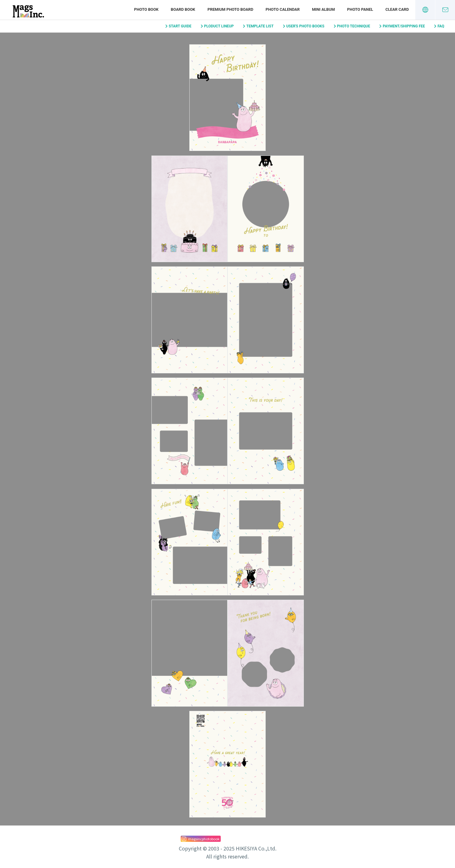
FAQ (441, 26)
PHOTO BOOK (146, 9)
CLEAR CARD (397, 9)
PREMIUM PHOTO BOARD (230, 9)
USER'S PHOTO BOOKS (305, 26)
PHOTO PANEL (360, 9)
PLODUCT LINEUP (219, 26)
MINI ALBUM (323, 9)
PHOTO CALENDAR (283, 9)
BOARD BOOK (183, 9)
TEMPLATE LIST (260, 26)
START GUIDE (180, 26)
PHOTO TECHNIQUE (354, 26)
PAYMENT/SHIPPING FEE (404, 26)
